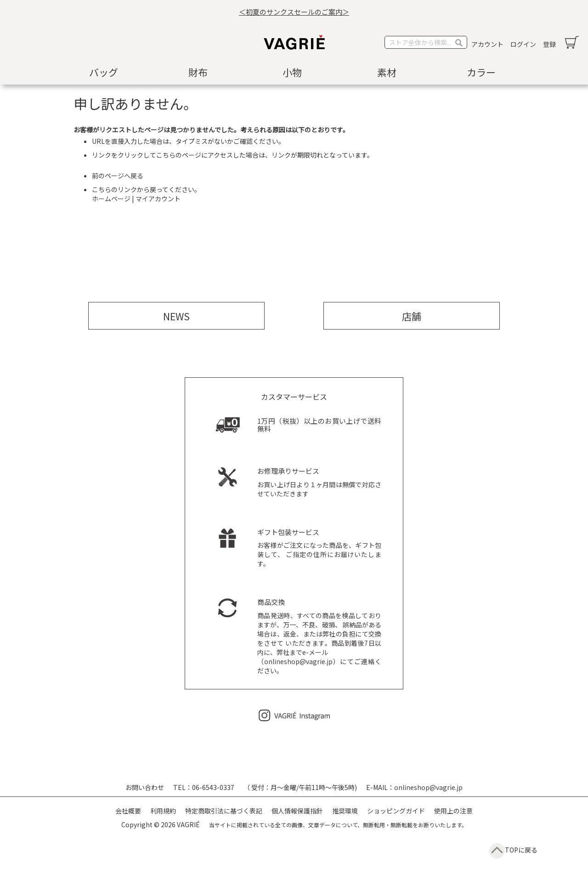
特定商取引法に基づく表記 (224, 811)
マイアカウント (158, 199)
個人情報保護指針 (297, 811)
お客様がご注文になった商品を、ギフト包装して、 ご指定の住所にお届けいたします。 (319, 549)
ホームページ (111, 199)
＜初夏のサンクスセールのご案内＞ (294, 12)
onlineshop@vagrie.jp (298, 661)
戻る (137, 176)
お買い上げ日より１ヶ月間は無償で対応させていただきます (319, 483)
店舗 (412, 316)
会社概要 (128, 811)
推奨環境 (345, 811)
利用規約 (163, 811)
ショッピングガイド (396, 811)
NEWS (176, 316)
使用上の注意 (453, 811)
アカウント (487, 44)
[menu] (294, 72)
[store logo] (294, 42)
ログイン (523, 44)
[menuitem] (105, 72)
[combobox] (426, 42)
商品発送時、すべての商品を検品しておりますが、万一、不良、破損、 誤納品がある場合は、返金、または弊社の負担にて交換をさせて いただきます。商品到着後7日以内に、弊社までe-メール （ (319, 632)
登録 (549, 44)
